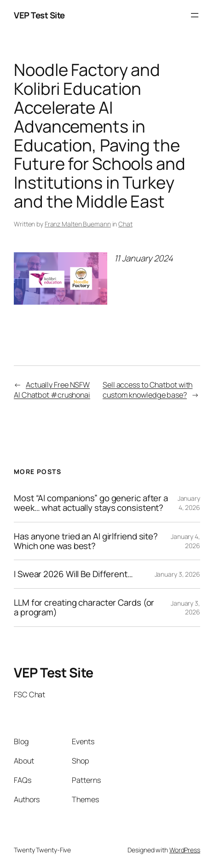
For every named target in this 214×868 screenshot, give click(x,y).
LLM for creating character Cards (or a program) (84, 608)
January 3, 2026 (178, 574)
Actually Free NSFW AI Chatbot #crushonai (52, 390)
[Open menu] (195, 15)
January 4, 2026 (189, 503)
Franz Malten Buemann (78, 224)
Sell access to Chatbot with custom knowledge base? (147, 390)
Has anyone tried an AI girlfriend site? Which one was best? (86, 541)
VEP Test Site (39, 15)
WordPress (185, 850)
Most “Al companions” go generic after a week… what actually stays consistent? (91, 503)
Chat (125, 224)
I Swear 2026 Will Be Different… (73, 574)
